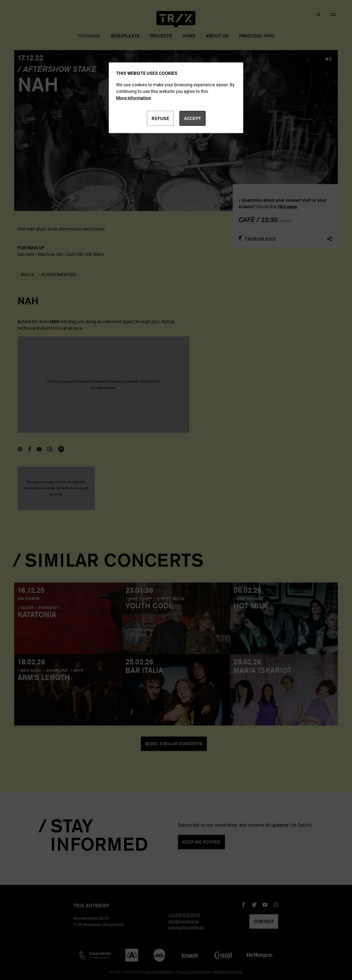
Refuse (160, 118)
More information (134, 98)
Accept (192, 118)
